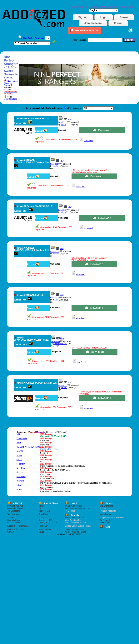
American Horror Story (48, 529)
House (41, 532)
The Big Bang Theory (47, 523)
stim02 (19, 460)
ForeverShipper (60, 344)
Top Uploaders (13, 511)
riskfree (20, 472)
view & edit (89, 141)
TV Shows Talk (106, 520)
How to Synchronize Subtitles (77, 518)
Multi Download (10, 99)
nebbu (19, 489)
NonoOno (21, 468)
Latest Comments (15, 523)
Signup (83, 17)
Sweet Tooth (44, 514)
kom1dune (21, 477)
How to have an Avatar (75, 529)
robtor (63, 124)
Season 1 (8, 85)
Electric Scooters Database (19, 526)
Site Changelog (106, 506)
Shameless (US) (45, 520)
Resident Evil (44, 511)
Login (104, 17)
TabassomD (22, 438)
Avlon (19, 443)
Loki (40, 508)
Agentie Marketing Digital (76, 532)
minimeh (20, 481)
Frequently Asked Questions (77, 508)
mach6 (56, 300)
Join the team (93, 23)
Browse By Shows (15, 506)
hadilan (56, 166)
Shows (124, 17)
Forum (118, 23)
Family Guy (43, 526)
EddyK (19, 485)
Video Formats (106, 514)
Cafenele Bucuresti (15, 529)
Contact (11, 532)
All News (11, 518)
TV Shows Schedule (74, 506)
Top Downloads (14, 514)
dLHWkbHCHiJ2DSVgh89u (28, 447)
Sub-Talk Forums (15, 520)
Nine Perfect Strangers (11, 82)
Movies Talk (105, 523)
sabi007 (20, 451)
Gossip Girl (43, 518)
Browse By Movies (15, 508)
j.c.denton (21, 464)
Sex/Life (42, 506)
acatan (19, 455)
